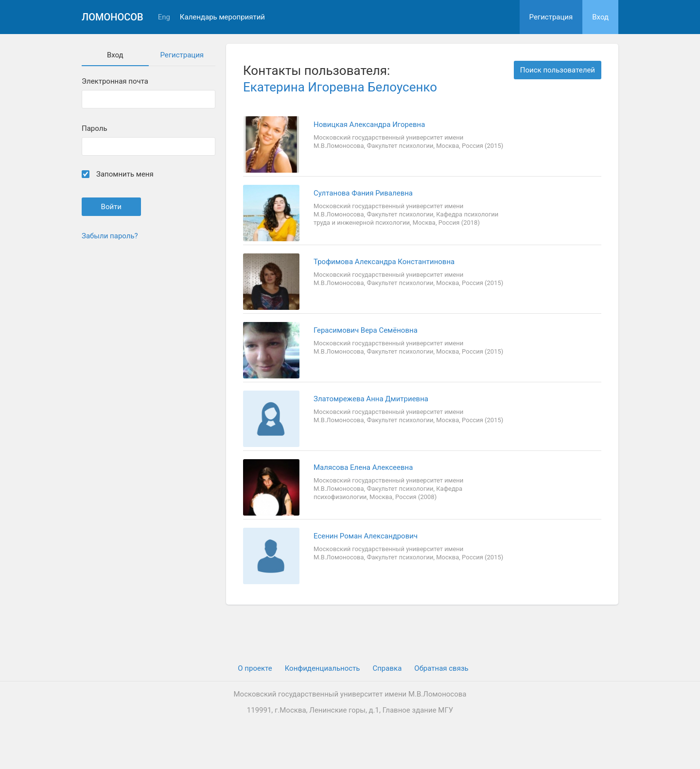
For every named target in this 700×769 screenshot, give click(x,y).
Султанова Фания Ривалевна (363, 193)
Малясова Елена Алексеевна (363, 467)
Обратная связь (441, 668)
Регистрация (551, 17)
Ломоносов (113, 17)
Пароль (95, 129)
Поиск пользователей (558, 70)
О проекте (255, 668)
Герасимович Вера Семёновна (366, 330)
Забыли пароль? (110, 236)
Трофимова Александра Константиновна (384, 262)
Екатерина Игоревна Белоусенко (340, 87)
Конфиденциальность (323, 668)
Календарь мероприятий (222, 17)
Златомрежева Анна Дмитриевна (371, 399)
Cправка (387, 668)
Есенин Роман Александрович (366, 536)
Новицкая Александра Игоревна (369, 125)
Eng (164, 17)
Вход (600, 17)
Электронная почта (115, 81)
